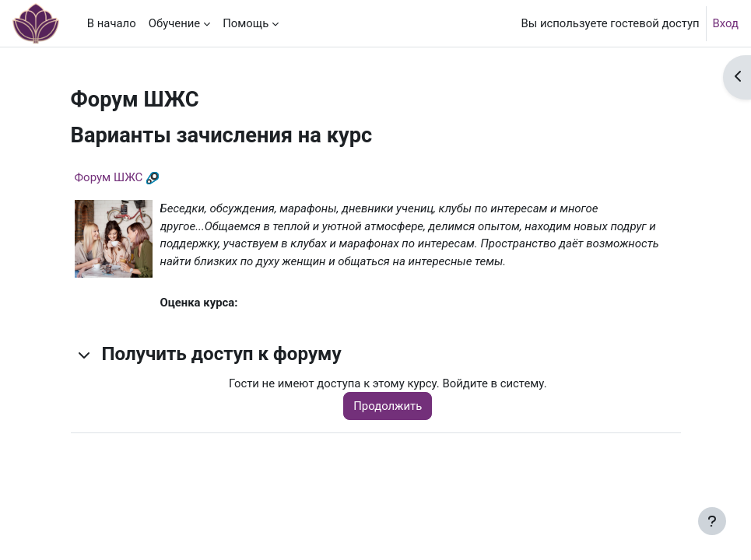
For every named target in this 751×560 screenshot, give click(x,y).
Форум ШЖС (109, 177)
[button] (85, 355)
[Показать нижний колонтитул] (712, 521)
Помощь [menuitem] (246, 23)
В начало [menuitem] (112, 23)
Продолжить (388, 406)
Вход (726, 23)
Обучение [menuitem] (175, 23)
